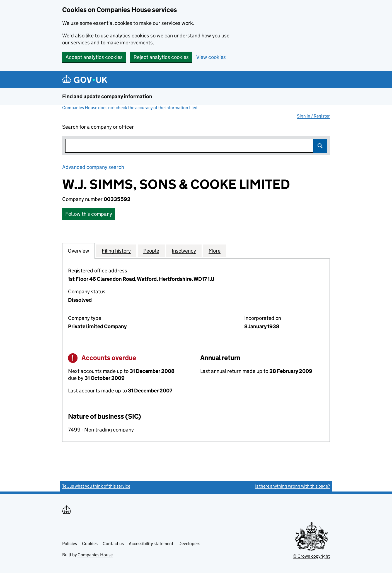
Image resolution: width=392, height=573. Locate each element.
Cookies (90, 544)
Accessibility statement (151, 544)
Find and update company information (107, 96)
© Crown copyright (311, 556)
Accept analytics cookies (94, 57)
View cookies (211, 57)
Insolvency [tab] (184, 251)
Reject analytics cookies (161, 57)
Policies (70, 544)
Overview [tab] (78, 251)
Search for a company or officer (98, 127)
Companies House (95, 555)
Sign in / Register (313, 116)
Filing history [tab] (116, 251)
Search (320, 146)
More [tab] (215, 251)
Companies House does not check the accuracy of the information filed (130, 108)
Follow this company (89, 214)
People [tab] (151, 251)
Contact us (113, 544)
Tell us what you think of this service (96, 486)
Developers (189, 544)
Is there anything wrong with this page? (292, 486)
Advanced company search (93, 167)
